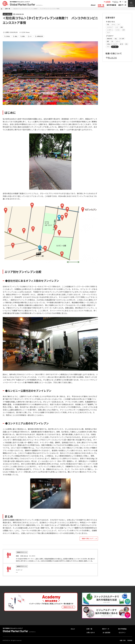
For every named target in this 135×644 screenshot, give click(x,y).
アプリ (108, 47)
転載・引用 (123, 640)
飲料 (127, 44)
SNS (112, 41)
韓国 (122, 27)
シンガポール (110, 30)
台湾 (123, 30)
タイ (30, 36)
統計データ (122, 5)
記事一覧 (101, 5)
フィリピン (118, 30)
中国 (108, 24)
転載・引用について (88, 538)
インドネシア (110, 27)
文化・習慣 (122, 39)
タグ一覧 (115, 47)
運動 (23, 36)
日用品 (7, 36)
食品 (15, 36)
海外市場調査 (111, 5)
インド (117, 27)
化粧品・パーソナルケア (112, 44)
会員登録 (107, 2)
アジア (108, 33)
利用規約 (130, 640)
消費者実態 (39, 36)
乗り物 (121, 44)
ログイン (115, 2)
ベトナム (113, 24)
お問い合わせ (91, 632)
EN (125, 2)
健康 (108, 41)
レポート (118, 41)
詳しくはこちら (111, 58)
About (93, 5)
